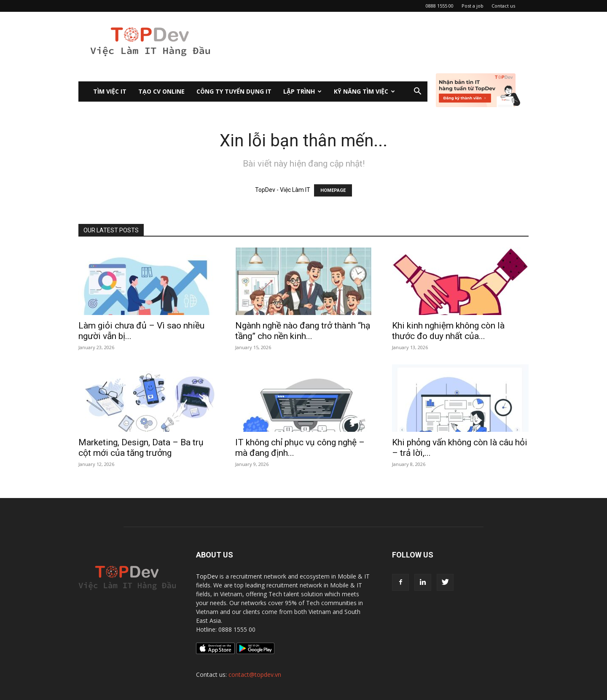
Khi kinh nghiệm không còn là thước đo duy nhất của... (448, 331)
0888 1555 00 (440, 6)
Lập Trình (302, 91)
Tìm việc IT (110, 91)
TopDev (207, 576)
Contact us (503, 6)
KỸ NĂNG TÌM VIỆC (364, 91)
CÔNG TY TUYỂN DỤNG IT (234, 91)
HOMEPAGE (333, 190)
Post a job (473, 6)
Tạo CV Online (161, 91)
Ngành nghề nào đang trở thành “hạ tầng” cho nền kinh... (303, 331)
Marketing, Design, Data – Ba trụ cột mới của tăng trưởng (141, 448)
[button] (417, 92)
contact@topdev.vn (255, 674)
